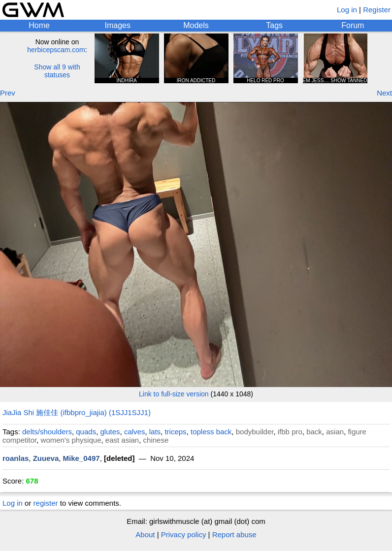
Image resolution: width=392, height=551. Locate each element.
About (145, 535)
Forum (353, 25)
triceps (175, 432)
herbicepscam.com (56, 50)
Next (384, 93)
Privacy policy (184, 535)
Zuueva (46, 458)
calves (135, 432)
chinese (156, 440)
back (314, 432)
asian (335, 432)
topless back (211, 432)
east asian (122, 440)
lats (155, 432)
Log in (347, 10)
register (46, 503)
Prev (8, 93)
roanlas (16, 458)
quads (86, 432)
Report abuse (234, 535)
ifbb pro (290, 432)
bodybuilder (255, 432)
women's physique (71, 440)
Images (118, 25)
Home (39, 25)
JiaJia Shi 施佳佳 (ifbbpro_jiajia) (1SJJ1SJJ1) (77, 412)
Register (377, 10)
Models (196, 25)
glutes (110, 432)
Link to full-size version (174, 394)
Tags (274, 25)
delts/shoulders (47, 432)
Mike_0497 (82, 458)
